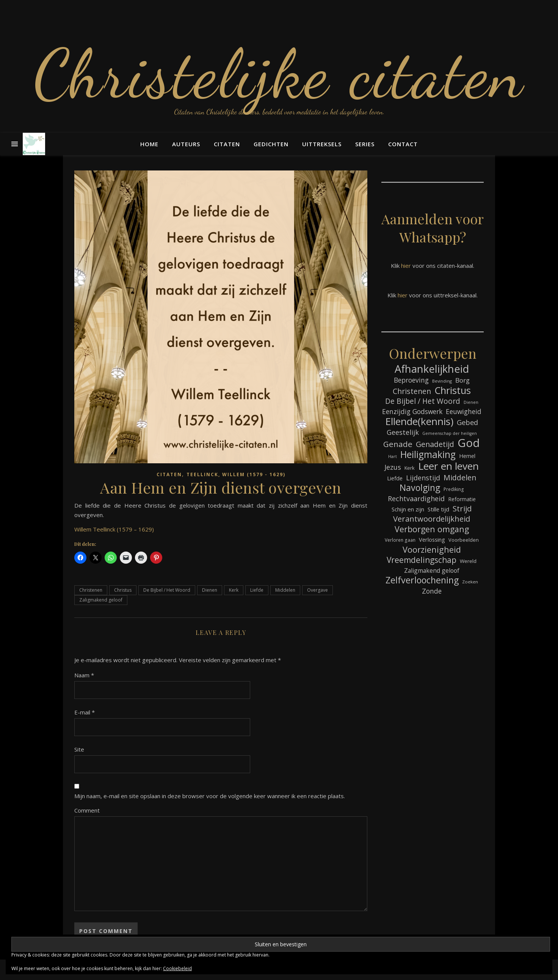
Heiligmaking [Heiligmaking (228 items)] (428, 454)
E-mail (85, 712)
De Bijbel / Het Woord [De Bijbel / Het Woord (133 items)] (423, 401)
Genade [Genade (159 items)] (398, 444)
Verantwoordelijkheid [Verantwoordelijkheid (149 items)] (432, 519)
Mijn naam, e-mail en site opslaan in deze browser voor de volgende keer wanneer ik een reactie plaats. (210, 796)
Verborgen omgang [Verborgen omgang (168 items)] (432, 529)
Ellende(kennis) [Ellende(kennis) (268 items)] (419, 421)
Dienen (210, 590)
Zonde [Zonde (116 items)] (432, 591)
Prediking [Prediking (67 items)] (454, 489)
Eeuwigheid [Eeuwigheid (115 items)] (464, 411)
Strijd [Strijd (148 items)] (462, 509)
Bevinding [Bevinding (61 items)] (442, 381)
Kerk (234, 590)
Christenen (91, 590)
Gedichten (271, 144)
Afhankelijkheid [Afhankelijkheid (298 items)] (432, 369)
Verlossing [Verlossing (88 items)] (432, 539)
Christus (123, 590)
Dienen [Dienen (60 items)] (471, 402)
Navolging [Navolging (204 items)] (420, 488)
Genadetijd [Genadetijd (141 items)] (435, 444)
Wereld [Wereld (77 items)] (468, 561)
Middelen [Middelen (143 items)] (460, 477)
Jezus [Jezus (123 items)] (393, 467)
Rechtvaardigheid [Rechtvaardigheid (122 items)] (416, 499)
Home (149, 144)
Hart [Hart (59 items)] (393, 456)
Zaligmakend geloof (101, 600)
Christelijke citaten (279, 74)
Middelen (285, 590)
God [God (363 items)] (469, 443)
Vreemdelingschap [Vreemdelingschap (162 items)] (422, 560)
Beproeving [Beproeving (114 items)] (411, 380)
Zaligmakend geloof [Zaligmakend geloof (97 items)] (432, 570)
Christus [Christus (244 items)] (453, 390)
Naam (84, 675)
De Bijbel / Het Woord (167, 590)
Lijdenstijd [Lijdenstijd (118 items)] (423, 478)
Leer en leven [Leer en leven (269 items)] (448, 466)
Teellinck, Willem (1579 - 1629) (236, 474)
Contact (403, 144)
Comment (87, 810)
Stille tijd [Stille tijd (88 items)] (438, 509)
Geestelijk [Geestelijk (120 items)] (403, 432)
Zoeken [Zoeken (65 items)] (470, 582)
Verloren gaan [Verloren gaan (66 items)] (400, 540)
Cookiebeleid (177, 968)
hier (406, 266)
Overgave (317, 590)
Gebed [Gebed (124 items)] (467, 422)
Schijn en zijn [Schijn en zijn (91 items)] (408, 509)
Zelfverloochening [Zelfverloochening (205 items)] (422, 580)
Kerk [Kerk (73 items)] (410, 468)
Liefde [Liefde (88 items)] (395, 478)
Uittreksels (322, 144)
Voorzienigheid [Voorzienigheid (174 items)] (432, 549)
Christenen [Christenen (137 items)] (412, 391)
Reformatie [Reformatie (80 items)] (462, 499)
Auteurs (186, 144)
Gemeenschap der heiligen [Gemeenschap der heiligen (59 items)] (450, 433)
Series (365, 144)
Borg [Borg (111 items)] (462, 380)
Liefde (257, 590)
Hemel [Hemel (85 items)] (467, 456)
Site (79, 749)
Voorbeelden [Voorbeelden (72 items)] (464, 540)
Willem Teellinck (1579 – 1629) (114, 529)
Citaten (227, 144)
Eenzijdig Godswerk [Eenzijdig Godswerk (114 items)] (412, 411)
